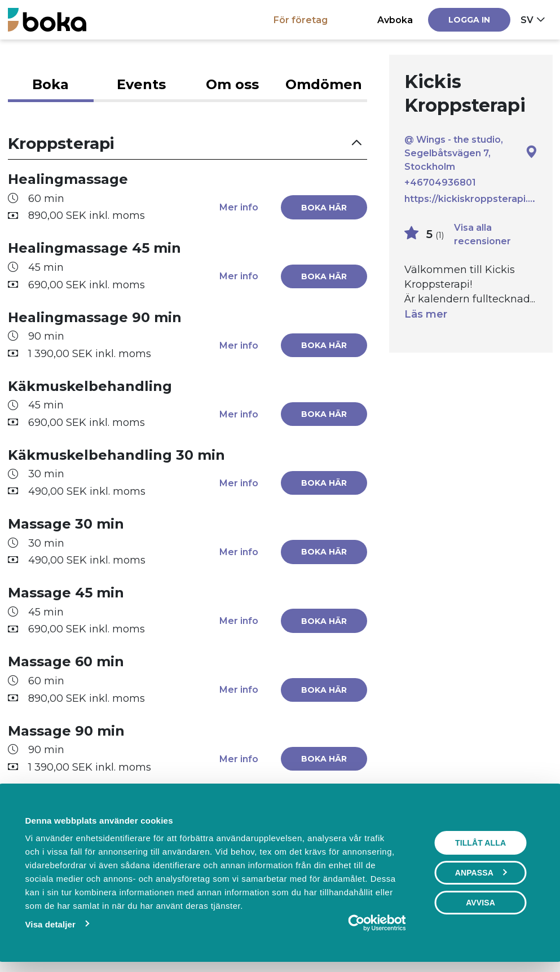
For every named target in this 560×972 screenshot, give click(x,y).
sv (527, 20)
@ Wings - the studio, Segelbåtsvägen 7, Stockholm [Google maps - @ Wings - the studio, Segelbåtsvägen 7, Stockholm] (471, 153)
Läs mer (426, 314)
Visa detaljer (50, 924)
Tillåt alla (480, 843)
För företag (301, 20)
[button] (188, 144)
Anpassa (481, 873)
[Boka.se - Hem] (47, 19)
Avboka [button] (395, 20)
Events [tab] (141, 84)
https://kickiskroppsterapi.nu (471, 199)
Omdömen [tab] (324, 84)
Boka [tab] (50, 84)
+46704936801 (440, 183)
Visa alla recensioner (482, 234)
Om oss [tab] (232, 84)
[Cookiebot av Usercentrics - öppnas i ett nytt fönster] (357, 923)
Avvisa (480, 903)
